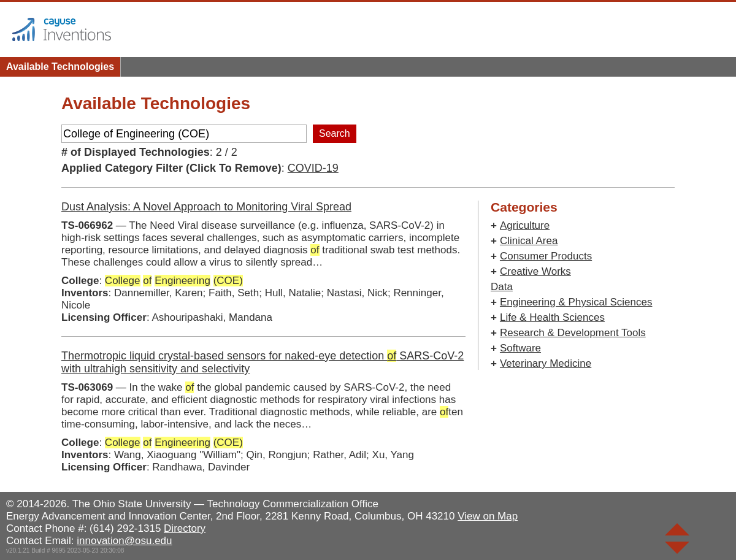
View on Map (488, 516)
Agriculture (525, 225)
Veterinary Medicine (546, 363)
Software (520, 348)
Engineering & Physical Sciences (576, 302)
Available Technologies (60, 67)
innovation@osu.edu (124, 541)
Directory (185, 528)
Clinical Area (529, 241)
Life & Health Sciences (552, 317)
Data (502, 287)
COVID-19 (313, 168)
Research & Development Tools (573, 333)
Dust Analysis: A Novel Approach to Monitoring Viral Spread (206, 207)
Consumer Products (546, 256)
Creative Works (535, 271)
